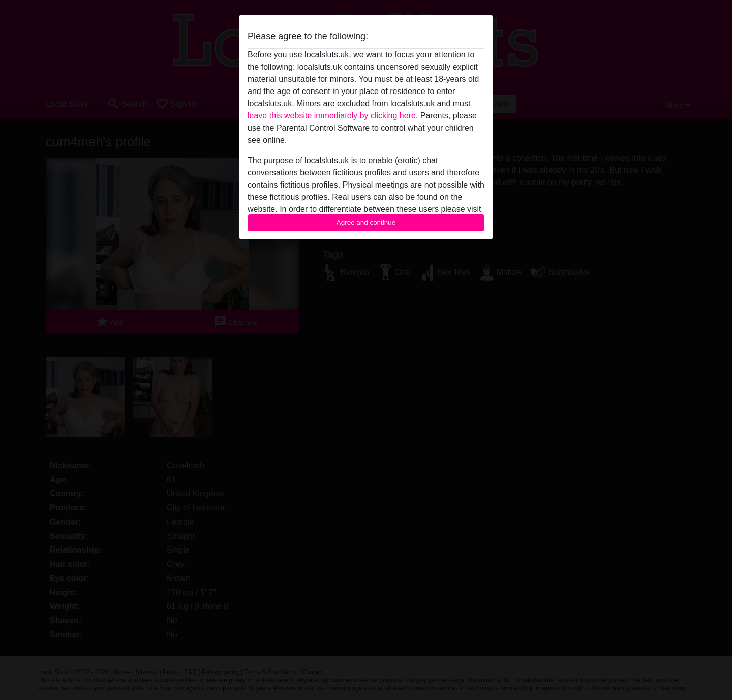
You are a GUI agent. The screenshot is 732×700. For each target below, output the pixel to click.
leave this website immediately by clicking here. (333, 116)
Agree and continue (366, 222)
